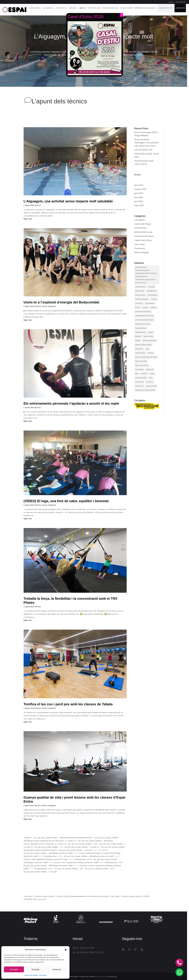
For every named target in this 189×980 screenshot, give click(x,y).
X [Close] (121, 15)
